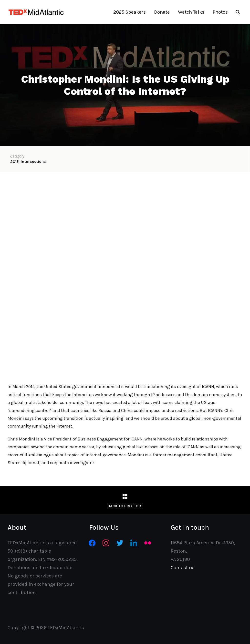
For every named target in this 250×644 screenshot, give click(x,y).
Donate (162, 12)
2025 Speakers (130, 12)
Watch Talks (191, 12)
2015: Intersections (28, 161)
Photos (220, 12)
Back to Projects (125, 506)
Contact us (183, 568)
